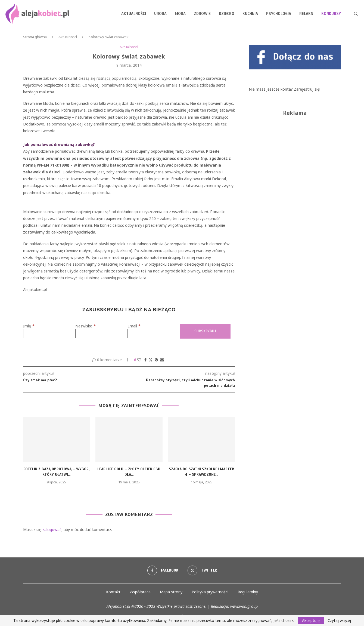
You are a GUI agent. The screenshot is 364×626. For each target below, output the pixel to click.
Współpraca (140, 592)
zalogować (52, 530)
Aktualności (134, 14)
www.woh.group (244, 606)
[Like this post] (139, 360)
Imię (29, 326)
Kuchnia (250, 14)
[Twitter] (202, 570)
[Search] (356, 14)
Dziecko (227, 14)
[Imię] (49, 334)
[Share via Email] (162, 360)
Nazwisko (86, 326)
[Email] (153, 334)
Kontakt (113, 592)
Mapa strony (171, 592)
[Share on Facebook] (145, 360)
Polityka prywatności (210, 592)
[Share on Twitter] (151, 360)
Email (134, 326)
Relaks (306, 14)
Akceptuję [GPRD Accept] (311, 620)
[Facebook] (163, 570)
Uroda (160, 14)
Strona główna (35, 37)
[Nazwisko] (101, 334)
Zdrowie (202, 14)
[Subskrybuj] (205, 331)
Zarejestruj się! (307, 89)
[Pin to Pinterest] (156, 360)
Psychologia (279, 14)
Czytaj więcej (339, 621)
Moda (180, 14)
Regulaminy (248, 592)
